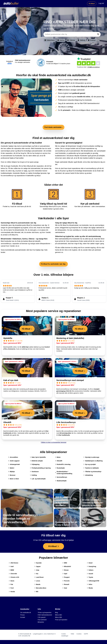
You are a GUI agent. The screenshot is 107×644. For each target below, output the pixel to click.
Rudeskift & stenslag (63, 464)
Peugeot (66, 577)
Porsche (66, 581)
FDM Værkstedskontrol (45, 615)
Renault (66, 584)
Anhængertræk (14, 464)
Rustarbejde (60, 468)
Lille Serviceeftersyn (66, 422)
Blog (57, 613)
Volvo (90, 584)
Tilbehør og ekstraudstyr (92, 472)
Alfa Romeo (14, 563)
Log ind (101, 3)
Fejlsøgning (35, 464)
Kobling (33, 475)
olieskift (38, 241)
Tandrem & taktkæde (91, 468)
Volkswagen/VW (93, 581)
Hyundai (38, 563)
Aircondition (13, 457)
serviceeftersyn (6, 244)
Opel (65, 574)
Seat (65, 588)
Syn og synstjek (90, 464)
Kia (36, 574)
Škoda (90, 588)
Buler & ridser (14, 479)
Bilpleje (11, 472)
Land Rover (39, 577)
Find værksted (42, 620)
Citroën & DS (14, 577)
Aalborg (82, 40)
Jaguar (38, 566)
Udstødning (88, 475)
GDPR (86, 634)
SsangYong (92, 566)
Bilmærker (41, 622)
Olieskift (7, 422)
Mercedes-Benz (40, 588)
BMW (11, 570)
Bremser (12, 475)
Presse (22, 615)
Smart (90, 563)
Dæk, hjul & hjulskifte (38, 457)
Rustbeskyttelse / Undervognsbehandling (64, 473)
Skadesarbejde (61, 481)
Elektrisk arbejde (36, 461)
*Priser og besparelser (45, 613)
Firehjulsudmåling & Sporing (40, 468)
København (50, 40)
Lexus (37, 581)
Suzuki (90, 574)
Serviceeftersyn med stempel (70, 380)
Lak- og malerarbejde (38, 479)
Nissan (66, 570)
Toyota (90, 577)
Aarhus (61, 40)
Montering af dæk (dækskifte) (70, 338)
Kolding (92, 40)
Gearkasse (34, 472)
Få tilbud (92, 4)
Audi (11, 566)
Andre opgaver (14, 461)
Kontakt (23, 617)
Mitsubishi (67, 566)
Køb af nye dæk (11, 380)
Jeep (37, 570)
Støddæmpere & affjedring (93, 461)
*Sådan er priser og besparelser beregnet (53, 442)
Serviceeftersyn (61, 477)
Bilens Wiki (59, 617)
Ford (11, 588)
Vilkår (72, 634)
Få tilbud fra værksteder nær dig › (53, 264)
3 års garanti (42, 617)
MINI (65, 563)
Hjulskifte (8, 338)
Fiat (11, 584)
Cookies (79, 634)
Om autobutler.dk (26, 613)
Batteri (11, 468)
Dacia (11, 581)
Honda (12, 592)
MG (36, 592)
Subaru (90, 570)
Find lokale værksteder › (53, 127)
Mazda (37, 584)
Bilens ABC (59, 615)
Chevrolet (13, 574)
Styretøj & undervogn (91, 457)
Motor (58, 457)
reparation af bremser (20, 244)
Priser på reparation (61, 620)
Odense (71, 40)
